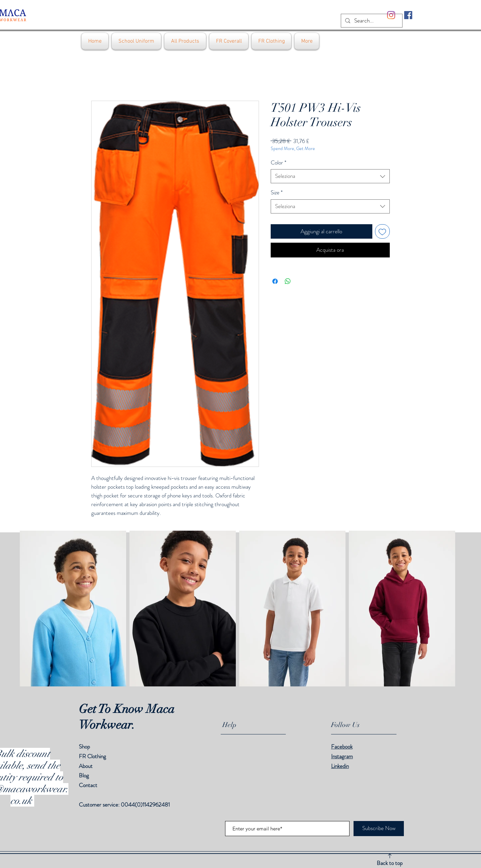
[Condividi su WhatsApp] (288, 281)
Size (277, 192)
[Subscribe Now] (379, 829)
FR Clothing (92, 756)
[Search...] (371, 21)
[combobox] (330, 176)
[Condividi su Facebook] (275, 281)
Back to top (390, 863)
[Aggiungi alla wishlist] (382, 232)
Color (279, 163)
